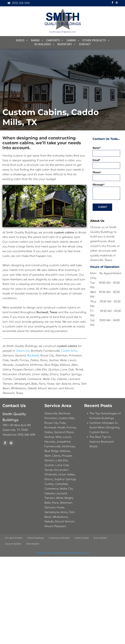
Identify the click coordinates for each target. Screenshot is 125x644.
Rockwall (33, 356)
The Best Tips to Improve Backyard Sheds (101, 442)
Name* (97, 148)
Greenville (23, 351)
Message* (99, 185)
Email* (96, 160)
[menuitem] (22, 40)
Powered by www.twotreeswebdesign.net (62, 553)
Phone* (97, 172)
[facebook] (112, 3)
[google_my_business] (117, 3)
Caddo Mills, (69, 351)
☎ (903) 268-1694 (18, 3)
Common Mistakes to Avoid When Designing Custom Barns (104, 428)
